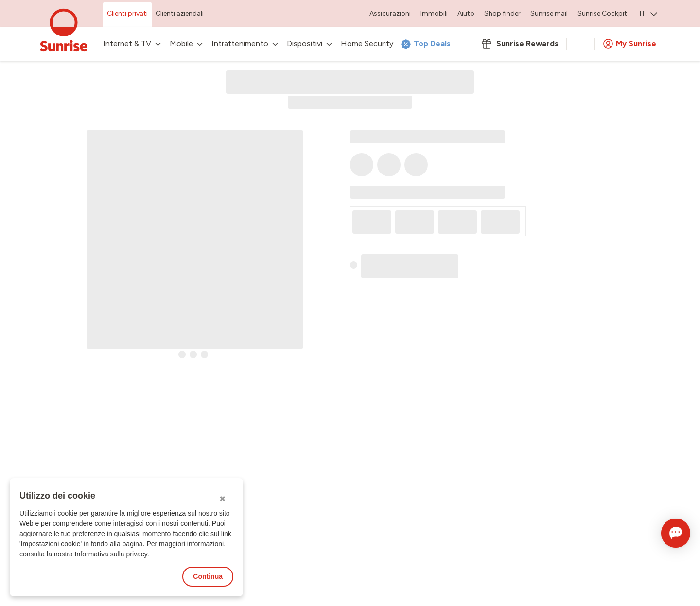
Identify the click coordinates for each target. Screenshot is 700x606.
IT (648, 13)
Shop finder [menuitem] (502, 13)
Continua (208, 576)
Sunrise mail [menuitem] (549, 13)
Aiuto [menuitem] (466, 13)
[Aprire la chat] (662, 533)
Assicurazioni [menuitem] (390, 13)
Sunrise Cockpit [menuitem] (602, 13)
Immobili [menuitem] (434, 13)
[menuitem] (648, 15)
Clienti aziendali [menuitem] (180, 13)
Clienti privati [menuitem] (127, 13)
